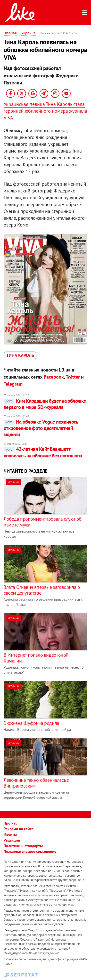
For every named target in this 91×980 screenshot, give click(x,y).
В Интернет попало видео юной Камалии (36, 658)
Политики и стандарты (23, 846)
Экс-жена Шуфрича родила (31, 723)
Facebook (54, 377)
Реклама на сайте (19, 829)
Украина (29, 33)
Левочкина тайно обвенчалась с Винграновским (36, 783)
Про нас (10, 823)
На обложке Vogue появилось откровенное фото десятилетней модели (41, 428)
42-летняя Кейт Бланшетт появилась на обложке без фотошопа (43, 452)
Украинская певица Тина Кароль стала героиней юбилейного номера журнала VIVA (45, 111)
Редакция (12, 840)
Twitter (73, 377)
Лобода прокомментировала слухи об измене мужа (43, 522)
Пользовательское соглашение (30, 851)
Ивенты (10, 834)
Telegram (13, 384)
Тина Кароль (20, 355)
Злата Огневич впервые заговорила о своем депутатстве (42, 590)
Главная (10, 33)
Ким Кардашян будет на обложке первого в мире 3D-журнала (45, 404)
